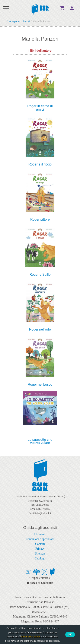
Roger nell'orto (40, 329)
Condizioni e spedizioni (40, 539)
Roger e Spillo (40, 275)
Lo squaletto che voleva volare (40, 441)
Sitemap (40, 554)
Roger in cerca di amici (40, 108)
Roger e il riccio (40, 164)
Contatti (40, 544)
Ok (70, 635)
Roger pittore (40, 220)
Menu (6, 8)
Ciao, (72, 8)
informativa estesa (31, 637)
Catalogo (40, 558)
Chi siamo (40, 534)
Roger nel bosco (40, 385)
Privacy (40, 549)
